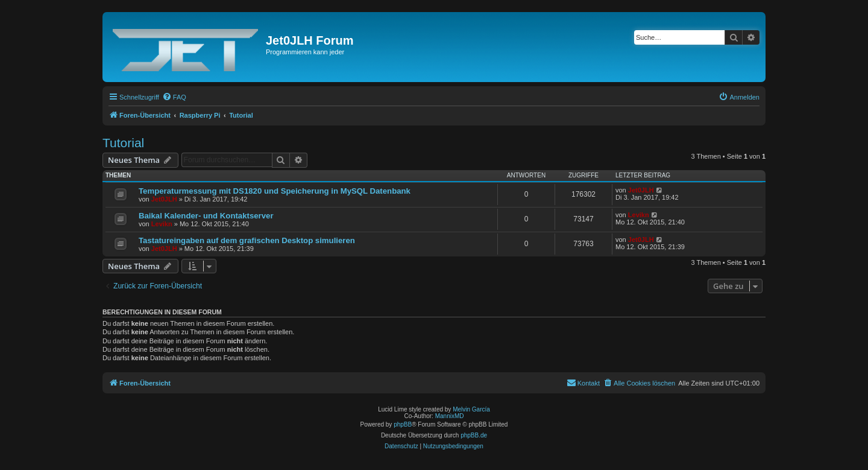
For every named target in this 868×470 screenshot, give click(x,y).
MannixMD (450, 416)
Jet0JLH (164, 199)
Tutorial (123, 143)
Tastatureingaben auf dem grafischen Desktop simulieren (247, 240)
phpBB (403, 424)
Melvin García (471, 409)
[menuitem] (174, 97)
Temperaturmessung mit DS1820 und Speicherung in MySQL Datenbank (275, 191)
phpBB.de (474, 435)
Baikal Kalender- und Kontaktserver (206, 216)
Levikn (162, 224)
